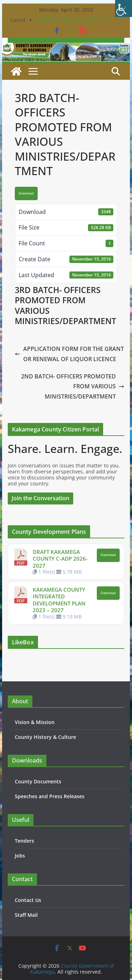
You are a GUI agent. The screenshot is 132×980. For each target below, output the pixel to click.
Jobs (20, 856)
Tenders (24, 841)
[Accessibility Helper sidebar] (124, 8)
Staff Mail (26, 915)
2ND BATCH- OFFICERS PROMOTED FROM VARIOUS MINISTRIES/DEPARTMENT (73, 387)
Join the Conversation (40, 498)
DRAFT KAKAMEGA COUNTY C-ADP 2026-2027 (60, 559)
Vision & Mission (35, 722)
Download (26, 193)
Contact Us (28, 900)
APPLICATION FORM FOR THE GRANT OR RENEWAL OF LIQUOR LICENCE (69, 354)
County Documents (38, 781)
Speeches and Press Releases (50, 796)
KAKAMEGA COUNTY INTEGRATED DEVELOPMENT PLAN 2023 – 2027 (59, 600)
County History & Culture (45, 737)
